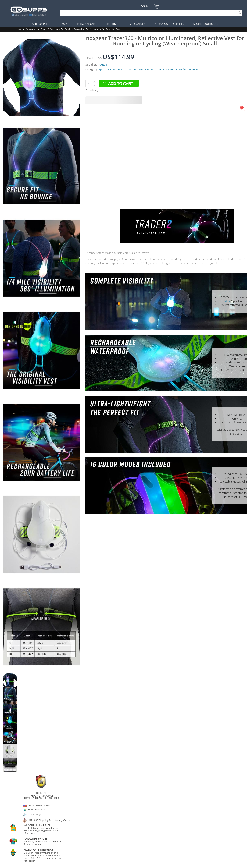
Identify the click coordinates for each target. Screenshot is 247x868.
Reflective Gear (113, 29)
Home (18, 29)
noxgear (103, 64)
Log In (144, 6)
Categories (31, 29)
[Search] (150, 13)
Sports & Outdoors (50, 29)
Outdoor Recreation (75, 29)
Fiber (227, 301)
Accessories (95, 29)
